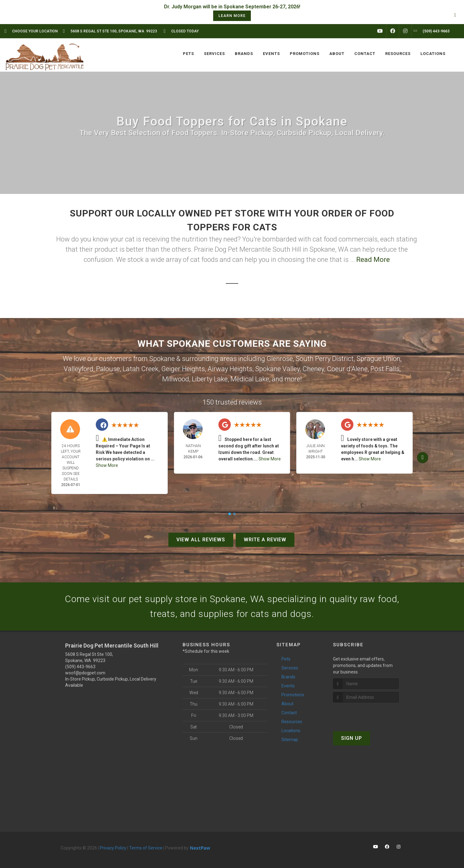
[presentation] (366, 714)
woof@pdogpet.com (85, 673)
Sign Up (352, 738)
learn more (232, 16)
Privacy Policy (113, 848)
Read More (373, 260)
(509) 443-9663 (80, 667)
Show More (107, 465)
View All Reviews (201, 540)
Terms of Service (146, 848)
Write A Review (265, 540)
